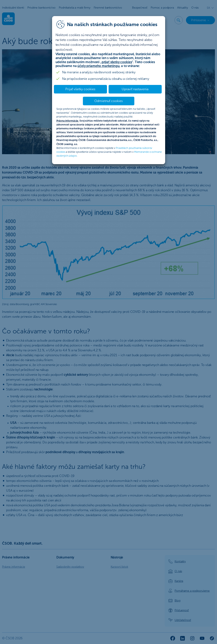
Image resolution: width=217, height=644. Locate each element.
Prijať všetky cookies (80, 89)
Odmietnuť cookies (108, 101)
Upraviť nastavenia (135, 89)
